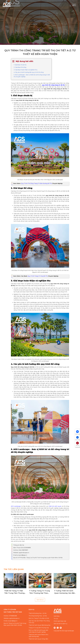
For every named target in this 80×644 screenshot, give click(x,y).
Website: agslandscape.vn (12, 619)
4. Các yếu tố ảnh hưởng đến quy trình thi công (29, 73)
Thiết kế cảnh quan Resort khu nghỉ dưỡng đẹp (38, 636)
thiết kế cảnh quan (55, 507)
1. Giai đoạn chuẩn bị (20, 65)
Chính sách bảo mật (60, 621)
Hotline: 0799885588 (10, 616)
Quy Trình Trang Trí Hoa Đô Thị (38, 276)
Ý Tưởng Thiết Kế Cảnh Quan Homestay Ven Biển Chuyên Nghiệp (65, 592)
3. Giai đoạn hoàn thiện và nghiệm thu (26, 70)
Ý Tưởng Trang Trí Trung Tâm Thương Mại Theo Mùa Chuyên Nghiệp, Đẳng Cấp (40, 592)
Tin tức (56, 619)
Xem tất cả (40, 600)
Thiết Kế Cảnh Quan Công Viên (38, 639)
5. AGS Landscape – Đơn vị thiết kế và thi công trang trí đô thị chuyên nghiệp (32, 76)
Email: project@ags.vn (11, 621)
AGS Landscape (16, 507)
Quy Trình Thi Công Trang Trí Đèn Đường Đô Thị (36, 184)
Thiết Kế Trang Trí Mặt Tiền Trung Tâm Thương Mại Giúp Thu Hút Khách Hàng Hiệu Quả (14, 592)
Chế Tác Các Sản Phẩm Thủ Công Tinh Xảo (39, 622)
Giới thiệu (57, 616)
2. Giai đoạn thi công (20, 68)
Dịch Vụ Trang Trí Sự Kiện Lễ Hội (39, 619)
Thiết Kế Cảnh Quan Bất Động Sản (40, 626)
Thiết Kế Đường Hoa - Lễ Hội (37, 614)
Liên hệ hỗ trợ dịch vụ (60, 624)
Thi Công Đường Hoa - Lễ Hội (38, 616)
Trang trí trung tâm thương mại (39, 628)
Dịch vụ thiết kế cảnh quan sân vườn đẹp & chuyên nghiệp (38, 631)
